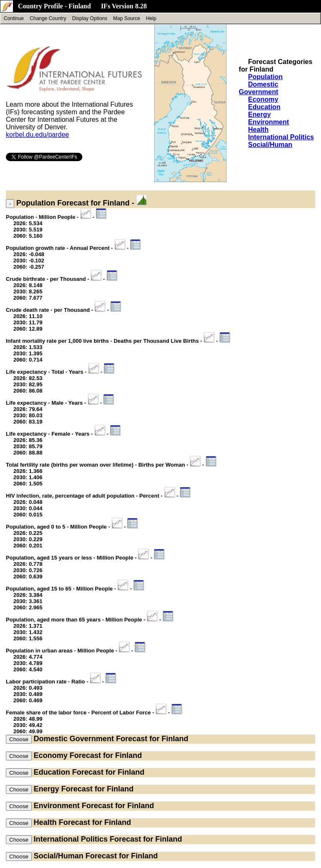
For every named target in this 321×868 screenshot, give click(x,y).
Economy (263, 99)
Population (266, 77)
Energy (260, 114)
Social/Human (270, 145)
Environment (269, 122)
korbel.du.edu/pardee (37, 135)
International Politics (281, 137)
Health (259, 130)
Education (264, 107)
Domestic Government (258, 88)
